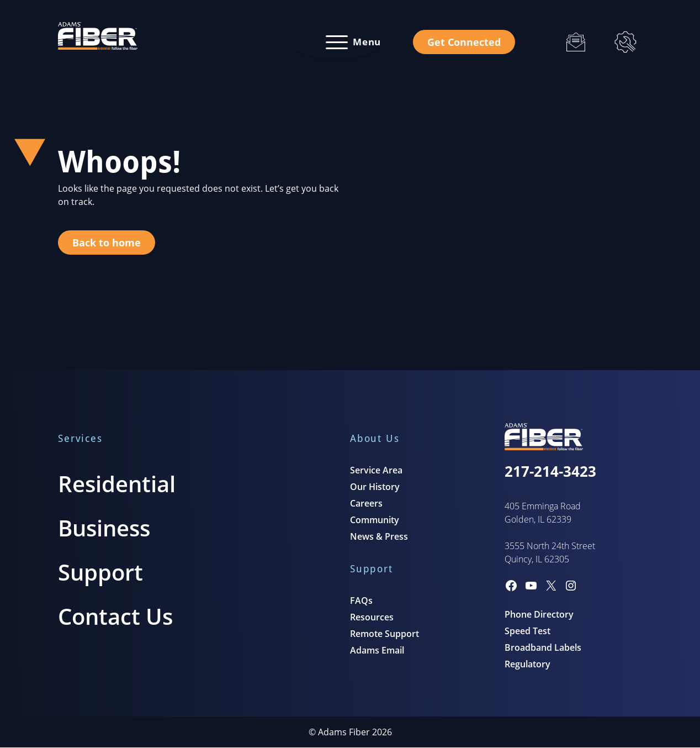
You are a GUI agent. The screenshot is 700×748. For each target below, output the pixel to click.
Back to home (107, 243)
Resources (372, 617)
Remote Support (385, 634)
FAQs (361, 600)
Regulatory (527, 664)
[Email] (576, 42)
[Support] (625, 42)
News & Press (379, 536)
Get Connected (464, 42)
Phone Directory (539, 614)
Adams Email (377, 650)
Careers (366, 503)
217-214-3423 (550, 471)
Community (375, 520)
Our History (375, 487)
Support (100, 572)
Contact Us (115, 616)
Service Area (376, 470)
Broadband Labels (543, 647)
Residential (117, 484)
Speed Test (527, 631)
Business (104, 528)
